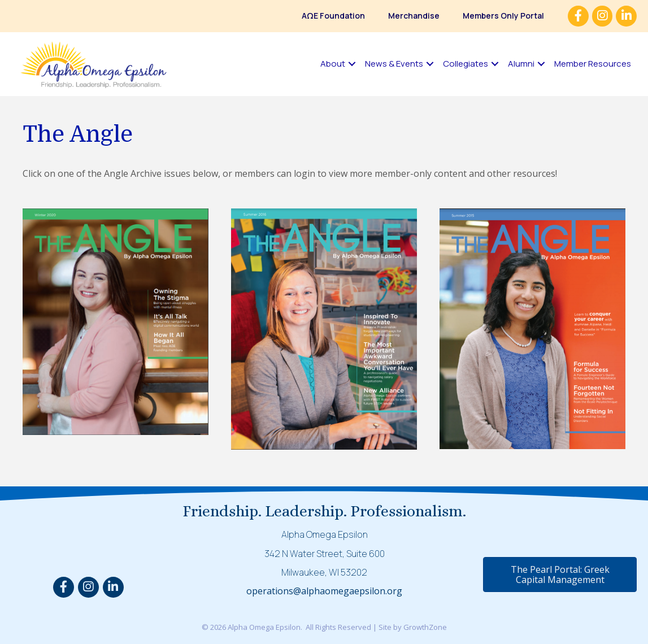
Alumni (521, 64)
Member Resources (593, 64)
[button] (560, 575)
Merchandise (414, 16)
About (333, 64)
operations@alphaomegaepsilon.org (324, 591)
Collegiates (466, 64)
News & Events (394, 64)
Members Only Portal (503, 16)
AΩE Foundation (333, 16)
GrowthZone (425, 627)
